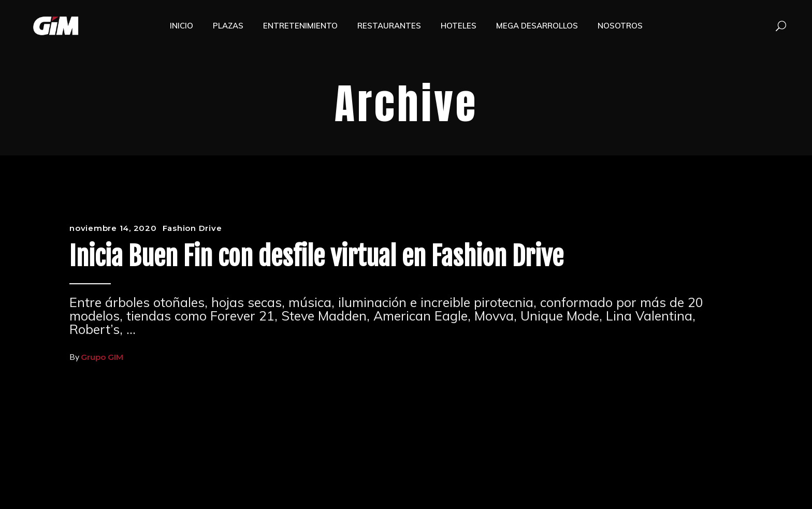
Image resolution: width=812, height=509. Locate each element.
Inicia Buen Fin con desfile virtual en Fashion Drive (316, 256)
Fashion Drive (192, 228)
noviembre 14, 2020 (113, 228)
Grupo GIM (102, 357)
